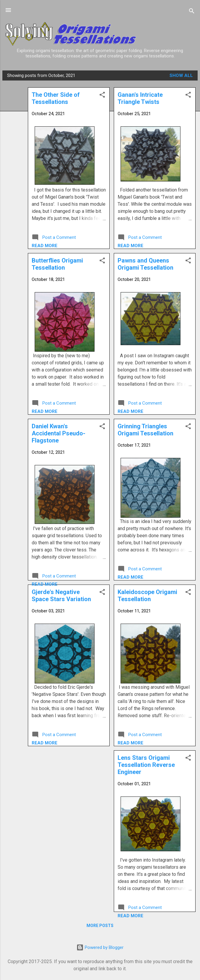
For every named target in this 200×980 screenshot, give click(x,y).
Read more (131, 246)
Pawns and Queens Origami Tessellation (145, 264)
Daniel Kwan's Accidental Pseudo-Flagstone (59, 433)
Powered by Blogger (100, 947)
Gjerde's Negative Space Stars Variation (61, 596)
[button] (188, 96)
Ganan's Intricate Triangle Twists (140, 98)
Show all (181, 75)
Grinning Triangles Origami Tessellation (145, 430)
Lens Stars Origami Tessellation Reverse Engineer (146, 765)
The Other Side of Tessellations (56, 98)
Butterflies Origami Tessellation (57, 264)
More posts (100, 926)
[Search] (192, 12)
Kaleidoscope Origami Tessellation (147, 596)
